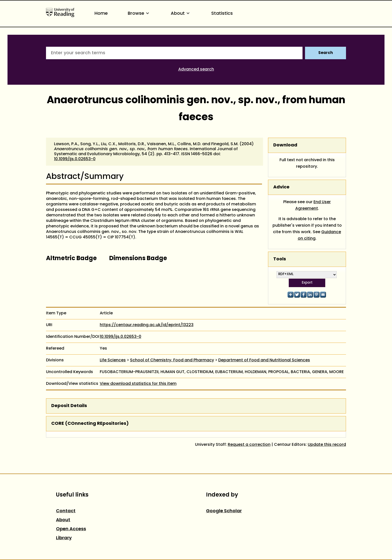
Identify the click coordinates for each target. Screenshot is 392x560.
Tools (280, 259)
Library (64, 538)
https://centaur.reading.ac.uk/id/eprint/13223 (147, 325)
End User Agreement (313, 205)
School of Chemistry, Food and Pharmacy (172, 360)
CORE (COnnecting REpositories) (90, 424)
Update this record (327, 445)
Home (101, 14)
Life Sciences (113, 360)
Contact (66, 511)
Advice (281, 187)
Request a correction (249, 445)
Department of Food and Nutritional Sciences (264, 360)
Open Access (71, 529)
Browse (139, 14)
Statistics (222, 14)
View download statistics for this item (138, 384)
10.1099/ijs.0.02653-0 (75, 159)
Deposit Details (69, 406)
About (181, 14)
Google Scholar (224, 511)
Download (285, 145)
